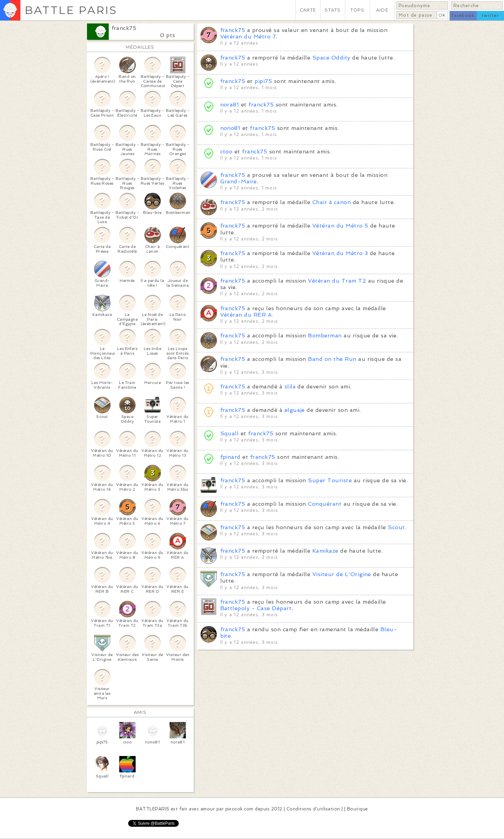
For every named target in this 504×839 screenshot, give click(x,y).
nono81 (230, 128)
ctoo (227, 152)
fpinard (230, 457)
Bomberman (325, 335)
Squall (230, 433)
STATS (333, 10)
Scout (396, 527)
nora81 (230, 105)
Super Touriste (330, 480)
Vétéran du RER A (246, 315)
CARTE (308, 10)
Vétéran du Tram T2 (337, 281)
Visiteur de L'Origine (342, 574)
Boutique (358, 809)
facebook (463, 15)
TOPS (357, 10)
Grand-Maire (239, 181)
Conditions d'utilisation (313, 809)
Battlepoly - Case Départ (256, 608)
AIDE (382, 10)
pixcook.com (239, 809)
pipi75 (263, 81)
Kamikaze (325, 551)
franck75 (124, 28)
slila (290, 387)
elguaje (295, 410)
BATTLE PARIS (71, 10)
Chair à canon (332, 202)
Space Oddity (331, 58)
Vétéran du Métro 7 (248, 37)
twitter (490, 15)
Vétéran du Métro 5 (340, 226)
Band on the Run (332, 359)
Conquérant (325, 504)
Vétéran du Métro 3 (340, 253)
